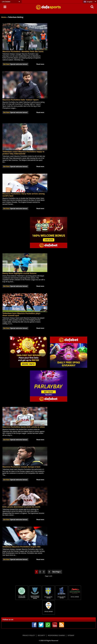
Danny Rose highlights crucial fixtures (19, 273)
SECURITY (41, 636)
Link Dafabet (6, 2)
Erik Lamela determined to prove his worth (21, 507)
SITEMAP (71, 636)
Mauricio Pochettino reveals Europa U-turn (21, 467)
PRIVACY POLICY (29, 636)
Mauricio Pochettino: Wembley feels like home (23, 51)
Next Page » (57, 572)
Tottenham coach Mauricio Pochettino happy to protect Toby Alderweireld (23, 153)
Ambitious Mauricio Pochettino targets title (21, 547)
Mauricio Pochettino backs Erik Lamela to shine (24, 427)
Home (4, 17)
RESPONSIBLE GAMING (56, 636)
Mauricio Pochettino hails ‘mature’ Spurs (20, 100)
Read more (40, 64)
